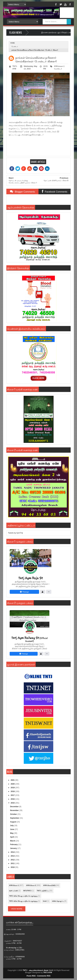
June (12, 829)
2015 (13, 803)
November (15, 810)
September (15, 818)
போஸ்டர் (15, 47)
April (12, 837)
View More (17, 909)
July (12, 826)
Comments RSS (44, 976)
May (12, 833)
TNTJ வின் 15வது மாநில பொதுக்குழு (23, 896)
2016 (13, 799)
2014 (13, 852)
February (14, 844)
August (13, 822)
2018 (13, 791)
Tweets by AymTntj (15, 533)
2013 (13, 856)
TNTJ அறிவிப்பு (43, 891)
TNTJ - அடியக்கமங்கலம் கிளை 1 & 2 (38, 970)
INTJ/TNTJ (27, 891)
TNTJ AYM (47, 973)
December (15, 807)
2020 (13, 784)
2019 (13, 788)
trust (45, 901)
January (14, 848)
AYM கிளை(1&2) (49, 885)
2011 (13, 863)
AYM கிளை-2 (31, 885)
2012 (13, 860)
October (14, 814)
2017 (13, 795)
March (13, 841)
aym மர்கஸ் (13, 891)
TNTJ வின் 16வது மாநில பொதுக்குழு (23, 901)
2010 (13, 867)
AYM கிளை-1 (59, 66)
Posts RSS (31, 976)
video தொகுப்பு (58, 901)
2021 (13, 780)
